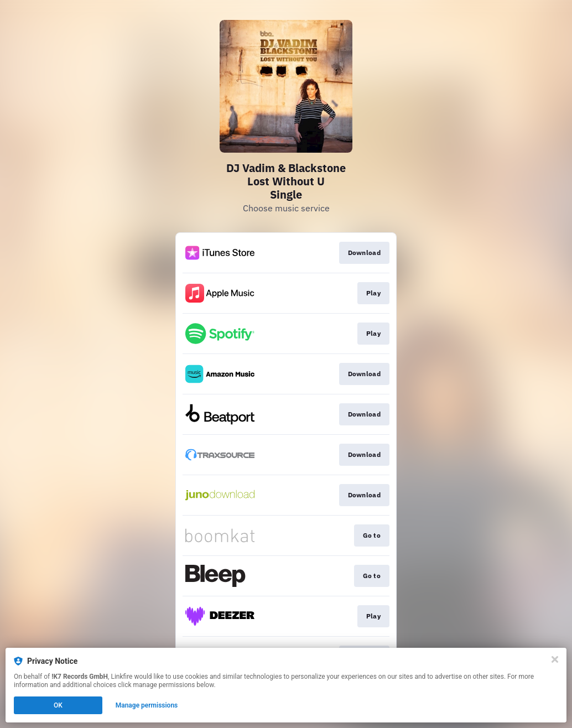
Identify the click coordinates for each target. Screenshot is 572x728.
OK (58, 705)
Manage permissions (147, 705)
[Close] (555, 659)
